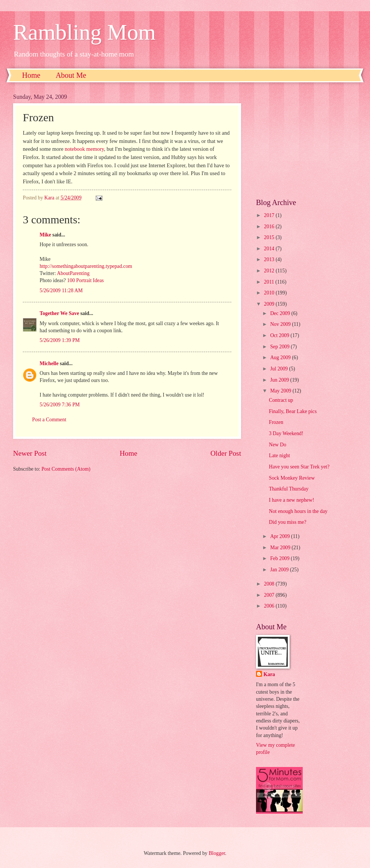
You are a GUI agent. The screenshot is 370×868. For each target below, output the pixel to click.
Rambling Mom (84, 32)
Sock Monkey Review (292, 478)
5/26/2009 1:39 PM (60, 340)
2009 (270, 304)
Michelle (49, 363)
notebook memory (84, 149)
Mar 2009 (281, 548)
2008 (270, 584)
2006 (270, 606)
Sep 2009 (280, 347)
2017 (270, 215)
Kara (269, 674)
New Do (277, 445)
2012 (270, 271)
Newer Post (30, 453)
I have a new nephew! (291, 500)
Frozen (276, 422)
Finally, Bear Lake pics (293, 411)
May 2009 (281, 391)
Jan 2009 (280, 570)
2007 (270, 595)
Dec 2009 (281, 313)
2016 (270, 227)
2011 (270, 282)
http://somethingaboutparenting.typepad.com (86, 266)
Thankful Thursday (289, 489)
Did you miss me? (287, 522)
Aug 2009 (281, 357)
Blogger (217, 853)
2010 (270, 293)
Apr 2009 (281, 536)
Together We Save (59, 313)
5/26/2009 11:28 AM (61, 291)
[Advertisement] (306, 140)
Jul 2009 (280, 369)
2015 (270, 237)
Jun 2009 (280, 380)
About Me (71, 75)
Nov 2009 (281, 324)
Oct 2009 (280, 335)
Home (31, 75)
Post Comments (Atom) (66, 469)
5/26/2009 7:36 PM (60, 405)
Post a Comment (49, 420)
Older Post (226, 453)
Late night (279, 456)
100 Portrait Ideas (86, 280)
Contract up (281, 400)
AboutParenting (73, 273)
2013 (270, 259)
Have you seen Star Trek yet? (299, 467)
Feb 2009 (280, 558)
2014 (270, 249)
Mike (45, 235)
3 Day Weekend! (286, 433)
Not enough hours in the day (298, 511)
